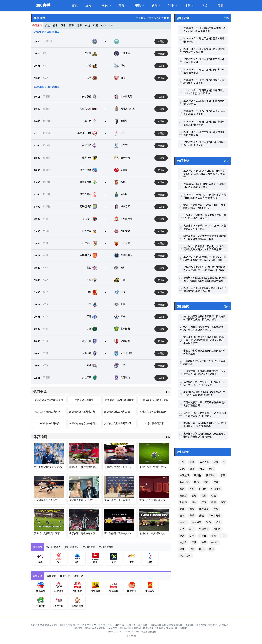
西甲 (72, 25)
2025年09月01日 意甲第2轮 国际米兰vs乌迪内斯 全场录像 (204, 144)
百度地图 (131, 636)
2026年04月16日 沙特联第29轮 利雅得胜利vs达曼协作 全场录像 (205, 186)
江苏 (89, 65)
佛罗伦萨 (87, 145)
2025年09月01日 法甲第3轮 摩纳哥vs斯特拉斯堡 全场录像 (204, 82)
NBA (112, 25)
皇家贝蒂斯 (86, 182)
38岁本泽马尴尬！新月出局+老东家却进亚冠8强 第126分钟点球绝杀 (204, 394)
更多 (168, 392)
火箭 (192, 489)
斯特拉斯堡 (86, 170)
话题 (209, 522)
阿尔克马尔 (86, 109)
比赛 (216, 462)
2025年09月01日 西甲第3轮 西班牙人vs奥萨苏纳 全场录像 (204, 113)
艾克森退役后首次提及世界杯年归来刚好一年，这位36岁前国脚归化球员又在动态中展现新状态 (205, 340)
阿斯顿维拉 (86, 206)
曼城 (194, 496)
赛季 (192, 516)
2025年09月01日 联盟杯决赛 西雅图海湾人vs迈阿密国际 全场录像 (205, 30)
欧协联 (47, 109)
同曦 (89, 280)
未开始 (161, 41)
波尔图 (124, 194)
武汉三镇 (87, 341)
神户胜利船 (126, 96)
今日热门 (37, 25)
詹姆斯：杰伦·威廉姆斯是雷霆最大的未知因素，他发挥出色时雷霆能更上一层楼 (205, 279)
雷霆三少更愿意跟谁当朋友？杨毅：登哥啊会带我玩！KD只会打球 (205, 206)
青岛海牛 (87, 219)
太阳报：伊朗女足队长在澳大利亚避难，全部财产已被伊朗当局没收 (205, 435)
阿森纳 (203, 489)
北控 (89, 268)
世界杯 (203, 536)
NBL (46, 53)
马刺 (211, 549)
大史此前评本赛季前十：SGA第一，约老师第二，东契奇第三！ (205, 227)
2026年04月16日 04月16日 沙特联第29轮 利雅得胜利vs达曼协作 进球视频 (205, 196)
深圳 (89, 292)
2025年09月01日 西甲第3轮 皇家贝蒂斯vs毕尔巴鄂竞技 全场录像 (204, 92)
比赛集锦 (211, 475)
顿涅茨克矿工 (128, 109)
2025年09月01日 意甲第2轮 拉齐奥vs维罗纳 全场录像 (204, 61)
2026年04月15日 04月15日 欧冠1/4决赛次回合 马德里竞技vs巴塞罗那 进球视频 (204, 269)
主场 (216, 482)
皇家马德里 (186, 556)
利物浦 (183, 502)
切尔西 (217, 529)
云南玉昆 (87, 353)
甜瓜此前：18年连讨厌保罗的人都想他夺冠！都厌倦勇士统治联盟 (205, 217)
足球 (211, 469)
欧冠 (96, 25)
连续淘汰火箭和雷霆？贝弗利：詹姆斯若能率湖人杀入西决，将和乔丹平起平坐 (205, 248)
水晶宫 (124, 145)
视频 (138, 5)
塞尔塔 (88, 121)
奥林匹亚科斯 (84, 133)
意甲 (80, 25)
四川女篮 (125, 231)
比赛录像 (204, 509)
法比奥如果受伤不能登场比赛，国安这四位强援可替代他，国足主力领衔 (205, 318)
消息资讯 (204, 462)
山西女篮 (87, 231)
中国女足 (204, 529)
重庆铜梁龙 (86, 255)
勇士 (218, 522)
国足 (202, 549)
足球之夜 (48, 41)
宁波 (123, 292)
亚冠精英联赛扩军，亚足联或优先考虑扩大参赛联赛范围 (205, 404)
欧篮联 (47, 133)
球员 (204, 5)
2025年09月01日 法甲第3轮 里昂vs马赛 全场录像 (204, 40)
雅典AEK (87, 158)
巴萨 (194, 542)
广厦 (123, 280)
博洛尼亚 (125, 206)
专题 (221, 5)
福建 (123, 65)
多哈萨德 (87, 96)
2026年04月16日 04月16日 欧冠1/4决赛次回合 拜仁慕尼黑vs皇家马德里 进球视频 (204, 174)
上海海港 (125, 243)
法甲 (63, 25)
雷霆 (214, 536)
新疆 (89, 365)
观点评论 (184, 482)
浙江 (123, 78)
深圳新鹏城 (126, 255)
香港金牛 (125, 53)
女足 (182, 489)
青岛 (123, 316)
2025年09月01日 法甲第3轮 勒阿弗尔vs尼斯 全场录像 (204, 71)
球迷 (182, 549)
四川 (123, 268)
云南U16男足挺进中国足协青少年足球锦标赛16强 (204, 362)
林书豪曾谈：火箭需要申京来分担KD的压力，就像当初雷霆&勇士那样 (205, 238)
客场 (216, 509)
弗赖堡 (124, 121)
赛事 (171, 5)
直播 (88, 5)
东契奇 (183, 542)
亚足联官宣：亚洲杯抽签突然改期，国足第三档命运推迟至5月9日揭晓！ (205, 373)
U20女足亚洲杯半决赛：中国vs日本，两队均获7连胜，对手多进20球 (204, 383)
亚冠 (182, 536)
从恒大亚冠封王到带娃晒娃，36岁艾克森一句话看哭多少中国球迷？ (205, 414)
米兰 (123, 133)
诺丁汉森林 (86, 194)
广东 (204, 502)
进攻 (202, 516)
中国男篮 (196, 522)
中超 (88, 25)
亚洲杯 (198, 475)
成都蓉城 (125, 341)
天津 (89, 316)
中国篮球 (184, 475)
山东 (89, 304)
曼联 (182, 509)
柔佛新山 (125, 377)
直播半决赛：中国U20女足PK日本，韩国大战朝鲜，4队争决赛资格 (205, 425)
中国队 (183, 522)
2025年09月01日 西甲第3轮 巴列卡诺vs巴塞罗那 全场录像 (204, 123)
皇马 (182, 516)
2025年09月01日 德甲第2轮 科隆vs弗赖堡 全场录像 (204, 102)
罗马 (223, 536)
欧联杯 (47, 121)
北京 (123, 304)
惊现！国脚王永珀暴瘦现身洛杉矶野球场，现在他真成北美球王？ (203, 328)
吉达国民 (87, 377)
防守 (192, 536)
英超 (47, 25)
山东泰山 (87, 243)
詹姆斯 (183, 496)
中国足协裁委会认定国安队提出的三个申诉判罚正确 (205, 352)
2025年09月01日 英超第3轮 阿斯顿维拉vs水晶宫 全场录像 (204, 50)
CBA (104, 25)
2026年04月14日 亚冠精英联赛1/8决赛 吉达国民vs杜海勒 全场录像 (205, 289)
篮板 (206, 482)
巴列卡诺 (125, 158)
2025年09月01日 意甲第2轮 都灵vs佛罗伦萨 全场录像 (204, 133)
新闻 (155, 5)
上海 (123, 365)
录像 (105, 5)
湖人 (202, 469)
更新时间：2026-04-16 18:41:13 (153, 18)
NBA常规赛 (215, 516)
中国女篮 (216, 489)
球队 (188, 5)
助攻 (214, 496)
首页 (75, 5)
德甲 (55, 25)
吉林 (89, 78)
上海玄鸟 (87, 53)
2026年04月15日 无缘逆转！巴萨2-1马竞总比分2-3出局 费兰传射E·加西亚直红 (205, 258)
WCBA (47, 231)
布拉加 (124, 182)
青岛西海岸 (126, 219)
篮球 (192, 462)
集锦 (121, 5)
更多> (227, 18)
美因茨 (124, 170)
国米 (192, 509)
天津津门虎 (126, 353)
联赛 (223, 502)
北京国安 (125, 329)
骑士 (192, 529)
